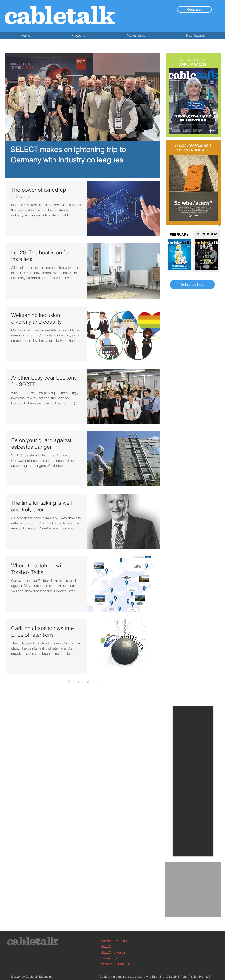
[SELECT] (118, 946)
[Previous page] (69, 682)
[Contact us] (194, 9)
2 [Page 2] (88, 682)
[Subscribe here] (192, 285)
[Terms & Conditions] (118, 964)
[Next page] (98, 682)
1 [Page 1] (78, 682)
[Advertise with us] (118, 941)
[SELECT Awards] (118, 952)
